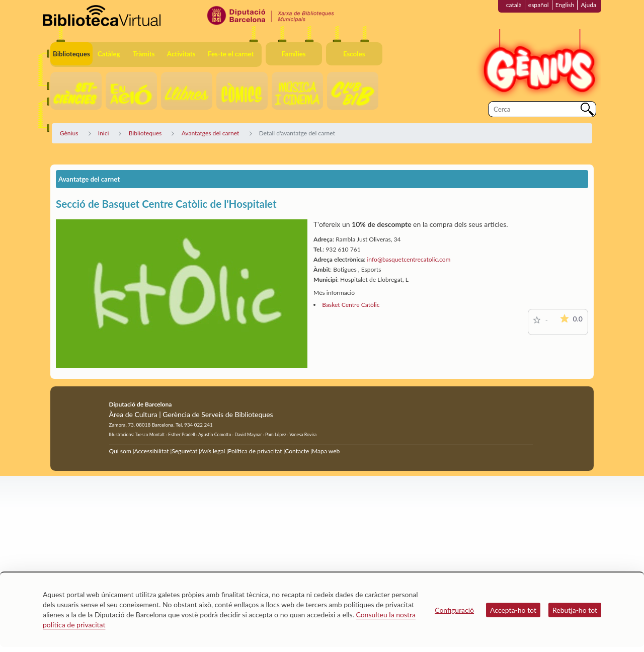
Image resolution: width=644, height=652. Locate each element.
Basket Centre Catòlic (351, 305)
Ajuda (588, 5)
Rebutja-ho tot (575, 610)
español (539, 5)
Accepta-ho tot (513, 610)
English (565, 5)
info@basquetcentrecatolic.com (409, 259)
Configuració (454, 610)
